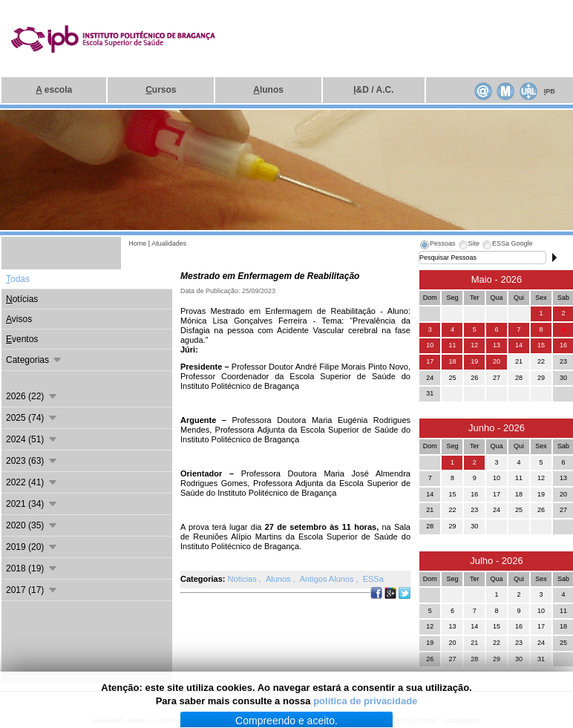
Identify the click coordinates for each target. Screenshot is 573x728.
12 (474, 345)
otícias (22, 299)
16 (563, 345)
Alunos (279, 579)
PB (550, 91)
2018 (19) (32, 568)
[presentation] (437, 246)
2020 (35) (32, 525)
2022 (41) (32, 482)
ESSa (373, 579)
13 (497, 345)
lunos (268, 90)
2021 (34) (32, 504)
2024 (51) (32, 439)
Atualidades (169, 243)
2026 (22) (32, 396)
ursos (161, 90)
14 (519, 345)
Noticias (243, 579)
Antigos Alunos (328, 579)
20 (497, 361)
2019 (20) (32, 547)
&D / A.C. (373, 90)
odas (18, 279)
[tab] (437, 246)
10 (430, 345)
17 (430, 361)
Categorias (35, 360)
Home (137, 243)
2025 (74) (32, 418)
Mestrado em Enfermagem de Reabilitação (270, 276)
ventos (22, 339)
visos (19, 319)
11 (452, 345)
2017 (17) (32, 590)
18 (452, 361)
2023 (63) (32, 461)
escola (54, 90)
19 (474, 361)
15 (541, 345)
